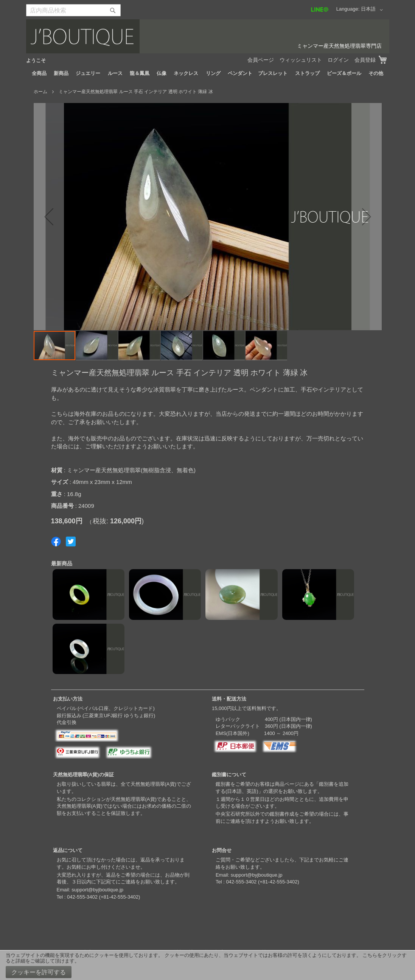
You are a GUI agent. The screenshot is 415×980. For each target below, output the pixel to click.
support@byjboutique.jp (97, 890)
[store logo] (208, 36)
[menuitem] (39, 73)
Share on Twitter (71, 541)
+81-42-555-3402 (120, 897)
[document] (207, 965)
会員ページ (261, 60)
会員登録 (365, 60)
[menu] (208, 73)
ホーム (40, 92)
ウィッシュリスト (301, 60)
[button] (373, 10)
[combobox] (73, 10)
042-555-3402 (82, 897)
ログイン (338, 60)
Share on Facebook (56, 541)
